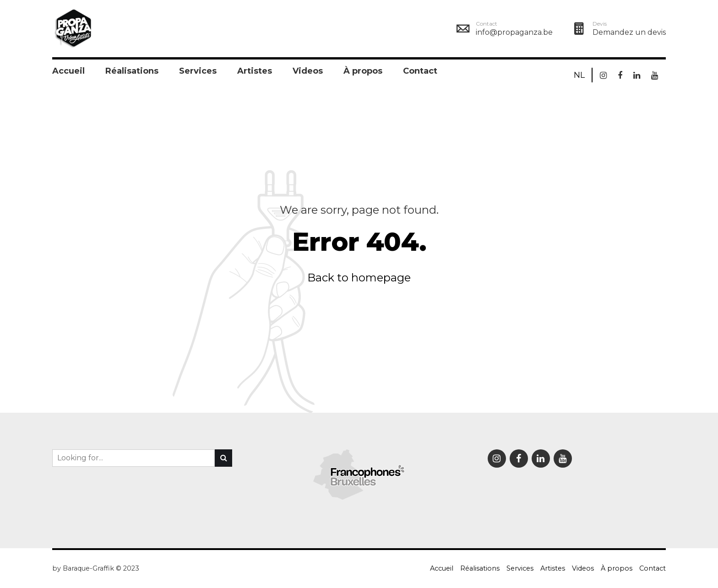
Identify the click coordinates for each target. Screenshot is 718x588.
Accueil (68, 71)
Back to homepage (359, 278)
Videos (308, 71)
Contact (420, 71)
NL (579, 75)
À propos (363, 71)
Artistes (255, 71)
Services (198, 71)
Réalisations (132, 71)
